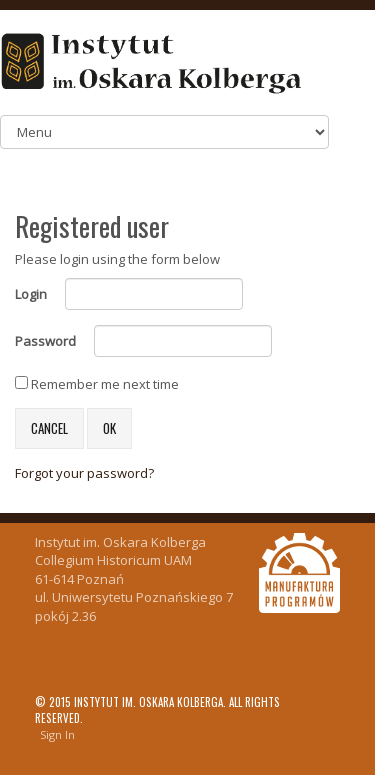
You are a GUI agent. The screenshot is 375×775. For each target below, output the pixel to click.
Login (31, 294)
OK (109, 428)
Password (45, 341)
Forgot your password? (84, 473)
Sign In (57, 734)
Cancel (49, 428)
